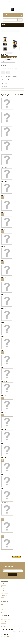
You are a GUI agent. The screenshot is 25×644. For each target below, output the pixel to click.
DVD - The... (4, 139)
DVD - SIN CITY (5, 246)
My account (5, 616)
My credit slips (4, 621)
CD (2, 608)
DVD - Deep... (4, 413)
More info (5, 84)
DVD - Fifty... (4, 382)
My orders (3, 618)
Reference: (3, 53)
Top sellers (3, 587)
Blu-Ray (2, 604)
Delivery (3, 590)
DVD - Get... (4, 458)
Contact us (3, 588)
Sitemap (3, 599)
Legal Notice (3, 592)
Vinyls (2, 613)
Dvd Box (3, 611)
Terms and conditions (5, 594)
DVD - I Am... (4, 396)
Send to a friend (5, 80)
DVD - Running (5, 551)
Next (5, 50)
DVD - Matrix (4, 294)
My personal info (4, 625)
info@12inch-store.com (6, 636)
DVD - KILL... (4, 308)
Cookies (3, 597)
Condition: (3, 59)
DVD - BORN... (4, 534)
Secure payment (4, 595)
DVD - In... (3, 277)
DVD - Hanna (4, 503)
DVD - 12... (3, 195)
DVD (2, 609)
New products (4, 585)
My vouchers (3, 627)
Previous (5, 38)
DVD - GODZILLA (5, 111)
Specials (3, 583)
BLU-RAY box (4, 606)
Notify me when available (6, 63)
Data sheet (5, 87)
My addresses (4, 623)
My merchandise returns (6, 620)
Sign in (2, 4)
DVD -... (3, 125)
